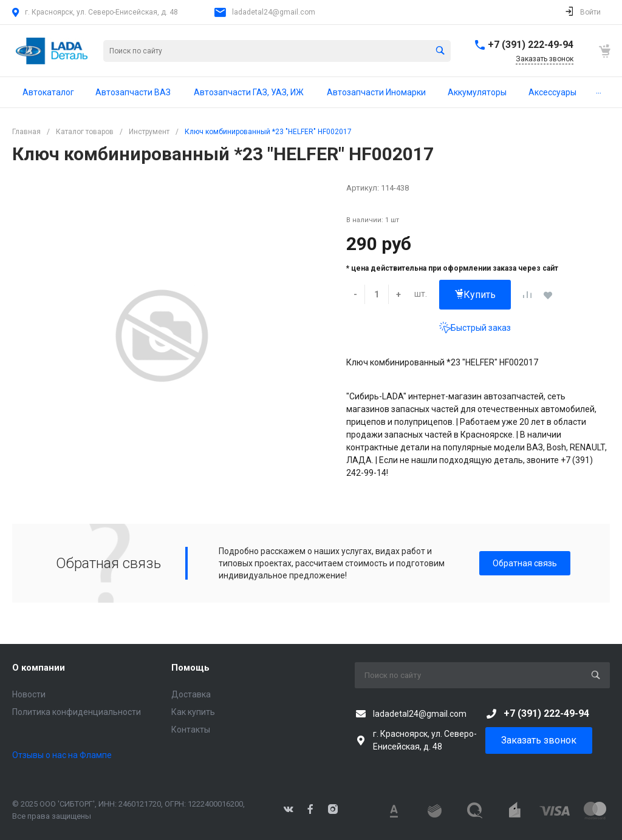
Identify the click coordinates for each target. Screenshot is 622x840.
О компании (39, 668)
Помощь (190, 668)
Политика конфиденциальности (77, 712)
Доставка (191, 694)
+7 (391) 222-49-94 (531, 45)
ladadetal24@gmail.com (274, 12)
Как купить (193, 712)
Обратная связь (525, 563)
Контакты (191, 730)
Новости (29, 694)
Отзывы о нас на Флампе (62, 755)
